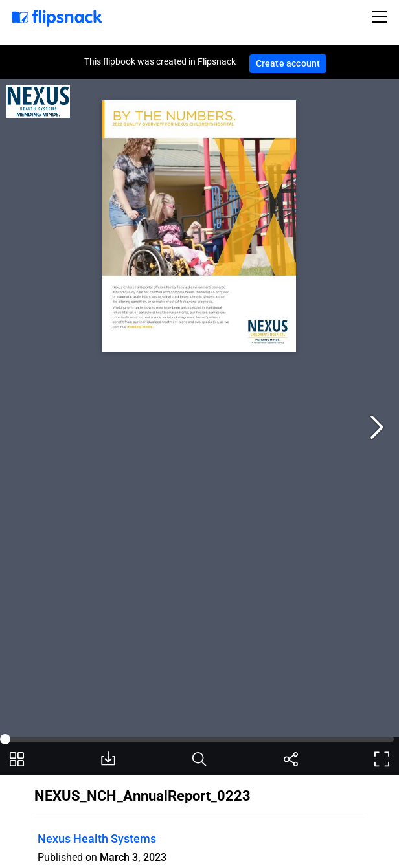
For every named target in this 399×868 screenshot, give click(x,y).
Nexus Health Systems (97, 839)
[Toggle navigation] (382, 17)
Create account (288, 63)
